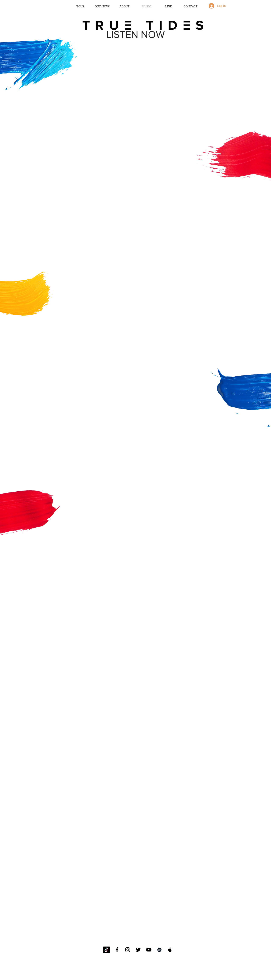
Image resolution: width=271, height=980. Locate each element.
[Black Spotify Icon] (159, 950)
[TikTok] (106, 950)
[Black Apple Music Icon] (170, 950)
